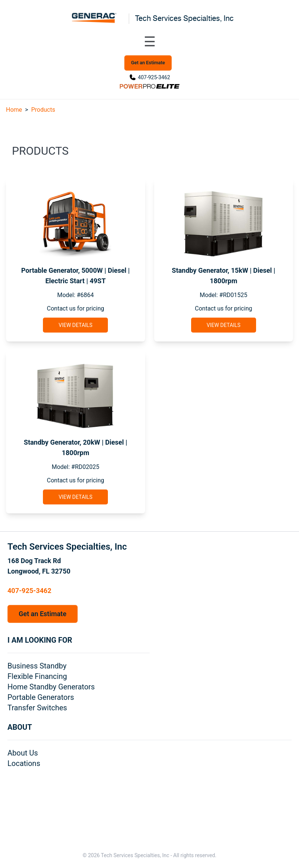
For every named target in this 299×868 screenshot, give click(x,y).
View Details (75, 325)
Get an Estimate (148, 63)
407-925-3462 (154, 77)
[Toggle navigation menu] (150, 42)
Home (14, 110)
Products (43, 110)
